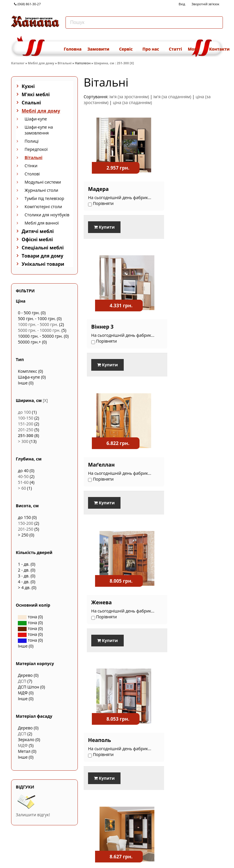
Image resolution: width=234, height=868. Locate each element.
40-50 (23, 476)
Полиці (32, 141)
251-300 (26, 435)
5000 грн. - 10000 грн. (39, 330)
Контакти (219, 49)
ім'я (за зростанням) (129, 97)
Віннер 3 (171, 183)
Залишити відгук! (33, 815)
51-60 (23, 482)
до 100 (24, 412)
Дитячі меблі (38, 231)
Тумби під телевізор (44, 198)
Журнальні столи (41, 190)
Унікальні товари (43, 264)
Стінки (31, 166)
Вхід (182, 4)
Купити (104, 227)
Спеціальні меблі (43, 248)
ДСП (22, 681)
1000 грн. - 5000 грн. (38, 324)
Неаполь (100, 456)
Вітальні (65, 63)
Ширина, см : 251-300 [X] (114, 63)
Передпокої (36, 149)
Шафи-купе (36, 119)
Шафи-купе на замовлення (39, 130)
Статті (175, 49)
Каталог (18, 63)
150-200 (26, 523)
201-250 (26, 430)
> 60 (22, 488)
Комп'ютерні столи (43, 207)
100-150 (26, 418)
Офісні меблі (37, 239)
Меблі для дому (41, 63)
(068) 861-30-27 (27, 4)
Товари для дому (42, 256)
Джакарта (173, 456)
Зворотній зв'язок (205, 4)
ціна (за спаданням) (133, 102)
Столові (32, 174)
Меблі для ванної (42, 223)
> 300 (23, 441)
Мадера (98, 183)
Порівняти (98, 662)
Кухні (28, 86)
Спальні (31, 103)
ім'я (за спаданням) (172, 97)
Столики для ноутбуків (47, 215)
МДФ (23, 745)
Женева (170, 320)
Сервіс (128, 49)
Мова (196, 49)
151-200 (26, 424)
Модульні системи (43, 182)
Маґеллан (101, 320)
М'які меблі (36, 94)
